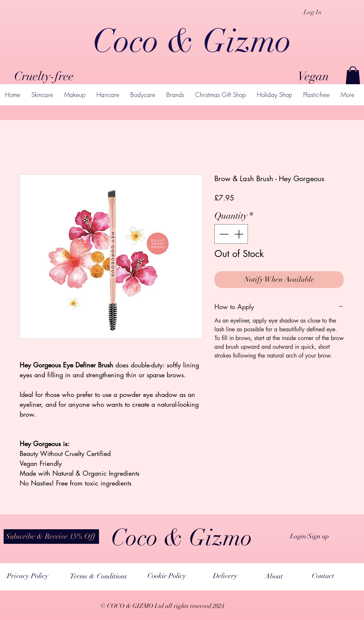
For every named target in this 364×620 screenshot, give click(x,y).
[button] (353, 75)
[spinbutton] (231, 234)
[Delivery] (225, 576)
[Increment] (240, 234)
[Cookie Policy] (167, 576)
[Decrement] (223, 234)
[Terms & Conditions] (98, 576)
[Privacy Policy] (27, 576)
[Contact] (323, 576)
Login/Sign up (310, 536)
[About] (274, 576)
